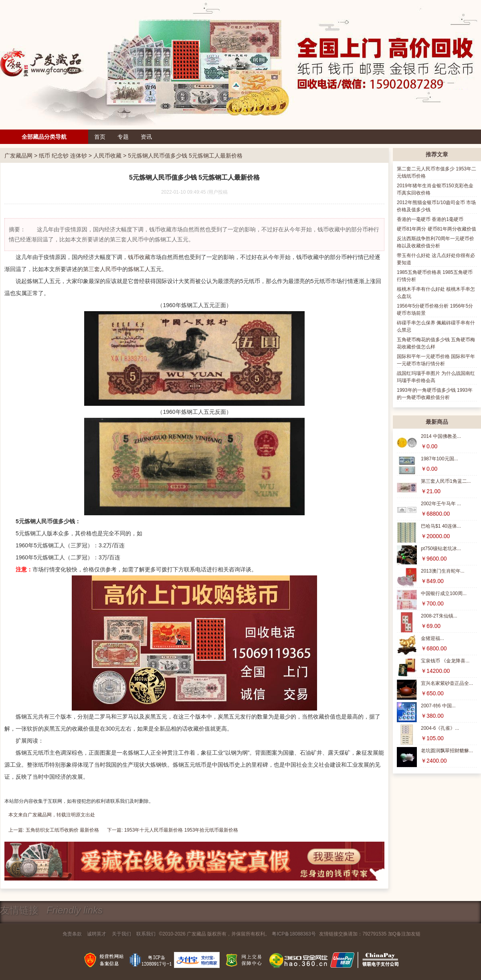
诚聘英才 (97, 934)
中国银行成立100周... (444, 593)
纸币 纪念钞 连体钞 (63, 156)
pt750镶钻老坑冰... (441, 549)
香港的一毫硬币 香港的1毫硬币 (430, 219)
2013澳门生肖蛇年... (443, 571)
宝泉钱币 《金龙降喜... (445, 661)
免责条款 (72, 934)
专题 (123, 137)
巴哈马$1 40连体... (441, 526)
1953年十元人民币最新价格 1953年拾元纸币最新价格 (181, 830)
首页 (100, 137)
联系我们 (146, 934)
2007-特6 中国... (438, 706)
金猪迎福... (432, 638)
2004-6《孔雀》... (440, 728)
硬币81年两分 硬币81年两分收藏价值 (437, 229)
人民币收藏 (107, 156)
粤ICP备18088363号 (294, 934)
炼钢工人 (139, 269)
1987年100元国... (440, 459)
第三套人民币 (100, 269)
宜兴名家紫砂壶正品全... (447, 683)
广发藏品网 (18, 156)
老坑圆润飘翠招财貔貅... (447, 751)
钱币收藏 (139, 257)
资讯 (146, 137)
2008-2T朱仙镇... (439, 616)
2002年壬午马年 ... (441, 504)
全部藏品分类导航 (44, 137)
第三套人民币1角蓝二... (446, 481)
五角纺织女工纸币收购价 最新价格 (62, 830)
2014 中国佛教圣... (441, 436)
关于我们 (121, 934)
